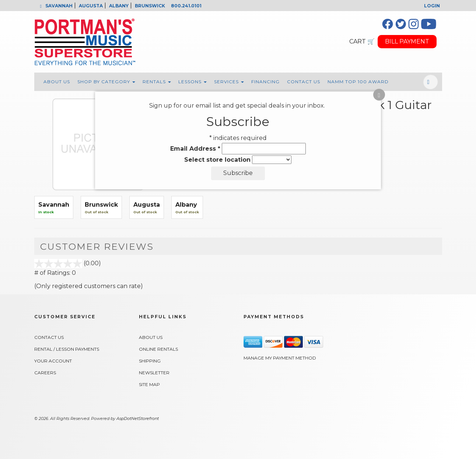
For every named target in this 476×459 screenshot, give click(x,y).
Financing (265, 82)
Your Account (53, 361)
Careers (45, 373)
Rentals (157, 82)
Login (432, 6)
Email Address (195, 149)
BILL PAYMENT (407, 41)
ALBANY (119, 6)
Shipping (150, 361)
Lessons (192, 82)
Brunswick (101, 205)
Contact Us (304, 82)
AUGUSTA (91, 6)
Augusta (147, 205)
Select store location (217, 160)
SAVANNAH (59, 6)
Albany (186, 205)
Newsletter (154, 373)
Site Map (149, 384)
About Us (57, 82)
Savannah (54, 205)
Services (229, 82)
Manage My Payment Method (280, 358)
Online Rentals (158, 349)
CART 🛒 (362, 41)
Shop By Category (106, 82)
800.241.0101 (186, 6)
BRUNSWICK (150, 6)
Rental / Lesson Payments (67, 349)
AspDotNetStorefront (138, 418)
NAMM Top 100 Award (358, 82)
